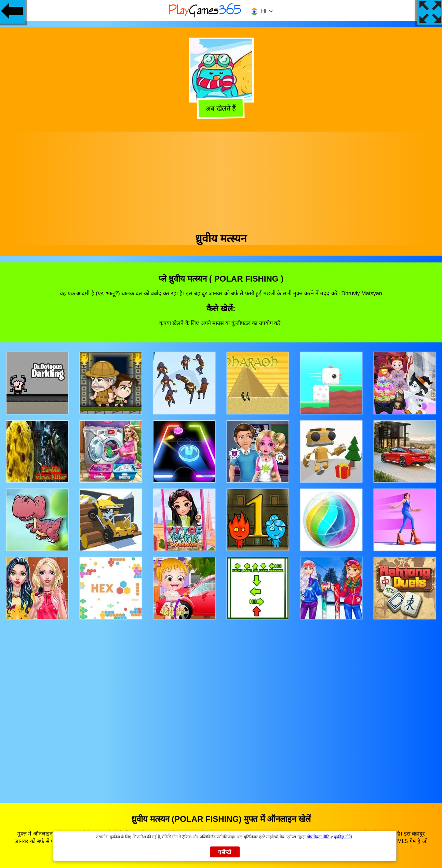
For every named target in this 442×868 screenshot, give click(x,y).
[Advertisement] (221, 179)
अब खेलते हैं (222, 108)
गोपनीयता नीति (318, 837)
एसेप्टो (225, 852)
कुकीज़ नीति (343, 837)
